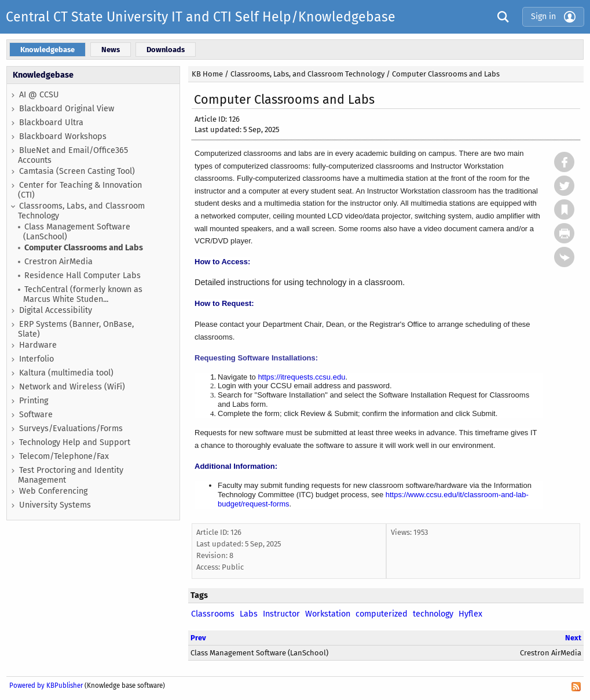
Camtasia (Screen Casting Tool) (77, 171)
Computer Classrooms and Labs (84, 248)
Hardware (38, 345)
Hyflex (470, 614)
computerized (382, 614)
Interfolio (36, 359)
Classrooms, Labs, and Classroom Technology (81, 211)
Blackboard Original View (67, 109)
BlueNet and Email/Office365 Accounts (73, 155)
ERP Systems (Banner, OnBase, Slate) (76, 329)
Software (36, 415)
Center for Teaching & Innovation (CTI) (80, 190)
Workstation (328, 614)
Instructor (281, 614)
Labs (249, 614)
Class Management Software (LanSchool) (77, 232)
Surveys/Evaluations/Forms (71, 429)
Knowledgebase (43, 75)
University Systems (55, 505)
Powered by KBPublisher (46, 686)
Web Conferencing (53, 491)
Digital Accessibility (56, 310)
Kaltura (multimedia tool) (66, 373)
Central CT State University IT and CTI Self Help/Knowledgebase (201, 17)
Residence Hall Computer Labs (83, 276)
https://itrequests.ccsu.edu (301, 377)
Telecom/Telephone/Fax (64, 456)
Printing (34, 401)
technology (433, 614)
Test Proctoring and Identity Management (71, 475)
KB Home (207, 74)
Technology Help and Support (75, 442)
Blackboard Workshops (63, 136)
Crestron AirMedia (58, 262)
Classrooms (213, 614)
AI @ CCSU (39, 95)
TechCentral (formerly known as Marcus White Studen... (83, 294)
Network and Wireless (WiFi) (72, 387)
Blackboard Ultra (51, 123)
